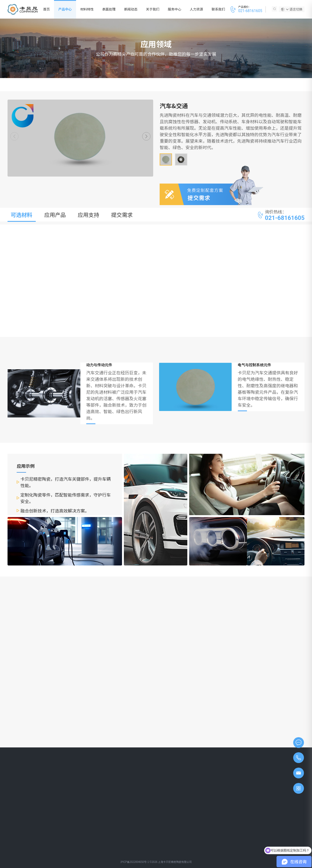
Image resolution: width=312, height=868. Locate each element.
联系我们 (218, 9)
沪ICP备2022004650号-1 (135, 862)
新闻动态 (131, 9)
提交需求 (122, 215)
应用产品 (55, 215)
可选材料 (21, 215)
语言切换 (294, 9)
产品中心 (65, 9)
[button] (146, 136)
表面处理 (109, 9)
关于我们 (153, 9)
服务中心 (175, 9)
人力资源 (196, 9)
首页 (47, 9)
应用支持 (88, 215)
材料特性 (87, 9)
